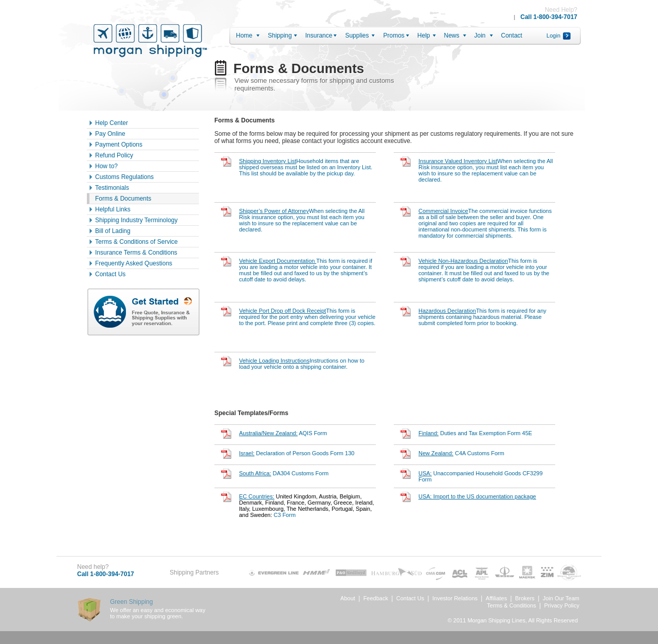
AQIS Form (283, 433)
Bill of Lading (113, 231)
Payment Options (119, 145)
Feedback (376, 598)
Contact (512, 35)
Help (424, 35)
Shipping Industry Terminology (136, 220)
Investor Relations (455, 598)
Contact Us (110, 274)
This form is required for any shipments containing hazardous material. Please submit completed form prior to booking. (482, 317)
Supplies (357, 35)
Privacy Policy (562, 605)
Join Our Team (561, 598)
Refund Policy (114, 155)
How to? (106, 166)
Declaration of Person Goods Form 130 (297, 453)
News (452, 35)
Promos (394, 35)
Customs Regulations (124, 177)
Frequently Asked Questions (134, 263)
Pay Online (110, 134)
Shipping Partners (194, 573)
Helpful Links (113, 209)
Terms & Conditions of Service (136, 242)
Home (244, 35)
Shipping (280, 35)
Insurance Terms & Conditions (136, 253)
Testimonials (112, 188)
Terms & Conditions (511, 605)
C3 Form (307, 506)
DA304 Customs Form (284, 473)
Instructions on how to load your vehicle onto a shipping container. (302, 364)
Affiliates (496, 598)
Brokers (525, 598)
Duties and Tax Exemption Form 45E (475, 433)
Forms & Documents (123, 199)
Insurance (319, 35)
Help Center (112, 123)
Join (480, 35)
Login (553, 35)
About (348, 598)
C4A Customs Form (461, 453)
